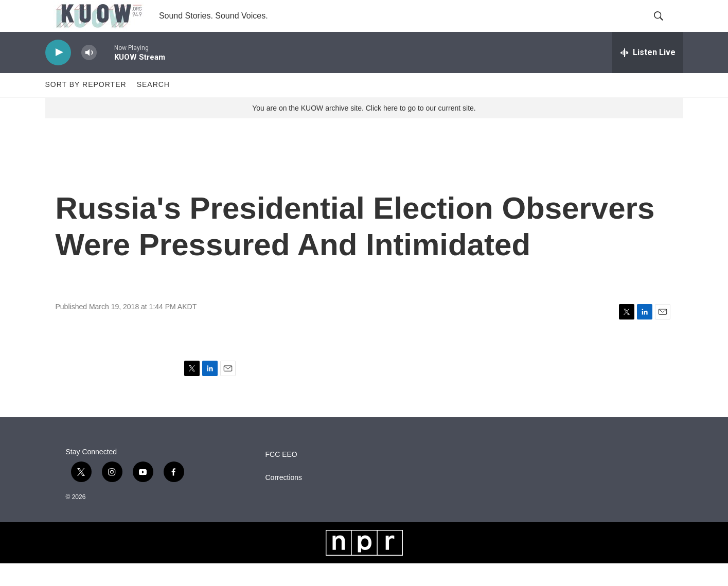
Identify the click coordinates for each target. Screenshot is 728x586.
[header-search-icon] (667, 27)
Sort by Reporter (86, 107)
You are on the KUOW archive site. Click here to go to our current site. (364, 130)
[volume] (89, 75)
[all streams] (648, 75)
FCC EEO (281, 477)
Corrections (284, 500)
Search (153, 107)
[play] (58, 75)
